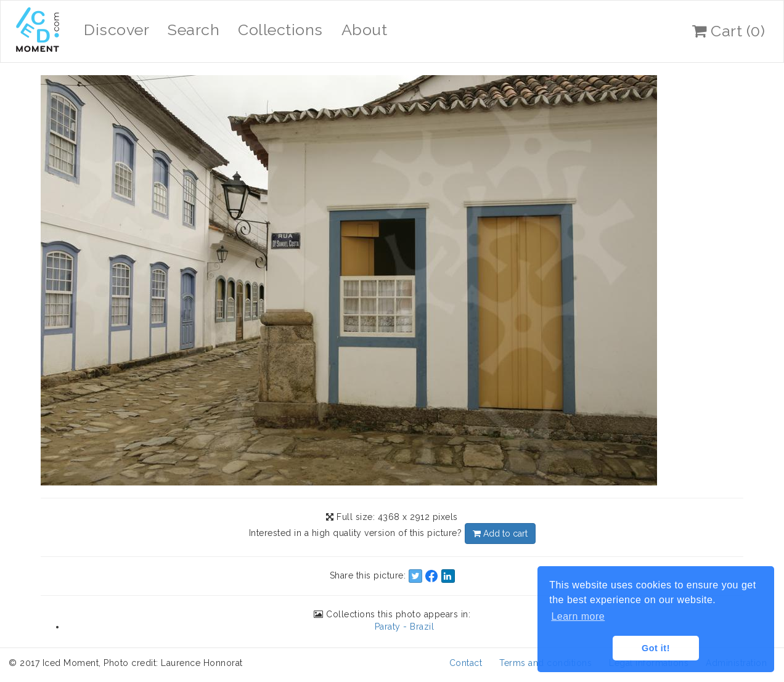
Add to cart (500, 534)
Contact (466, 663)
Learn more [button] (578, 616)
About (365, 30)
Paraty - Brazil (405, 627)
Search (194, 30)
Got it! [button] (656, 648)
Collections (280, 30)
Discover (116, 30)
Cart (729, 31)
